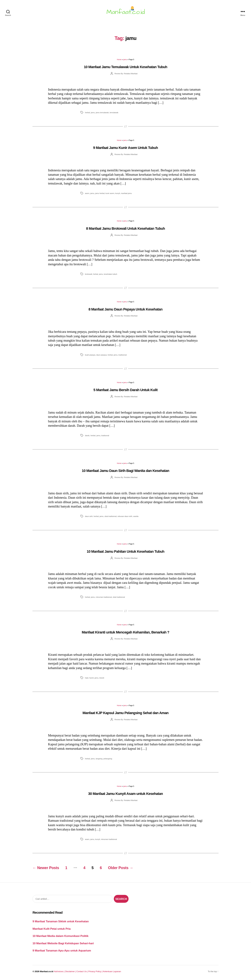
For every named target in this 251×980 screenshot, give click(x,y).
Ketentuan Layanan (112, 971)
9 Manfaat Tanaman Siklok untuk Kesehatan (61, 921)
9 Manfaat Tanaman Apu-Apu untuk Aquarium (62, 951)
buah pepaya (90, 355)
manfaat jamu (126, 193)
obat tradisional (110, 516)
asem (87, 193)
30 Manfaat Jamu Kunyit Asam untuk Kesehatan (125, 794)
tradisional (123, 355)
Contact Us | (82, 971)
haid (87, 678)
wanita (136, 516)
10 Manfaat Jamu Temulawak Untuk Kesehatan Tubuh (126, 67)
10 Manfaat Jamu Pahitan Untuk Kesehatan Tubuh (126, 551)
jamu (125, 59)
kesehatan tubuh (111, 274)
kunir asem (110, 193)
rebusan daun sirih (125, 516)
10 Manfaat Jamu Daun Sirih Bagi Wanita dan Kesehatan (125, 471)
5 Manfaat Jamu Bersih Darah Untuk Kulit (125, 390)
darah (87, 435)
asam (87, 839)
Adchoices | (59, 971)
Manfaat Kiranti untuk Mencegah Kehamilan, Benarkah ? (126, 632)
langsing (99, 759)
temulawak (114, 112)
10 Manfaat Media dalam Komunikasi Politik (60, 936)
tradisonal (105, 435)
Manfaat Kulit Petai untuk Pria (52, 929)
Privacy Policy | (96, 971)
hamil (91, 678)
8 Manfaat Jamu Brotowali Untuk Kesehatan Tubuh (125, 228)
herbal (87, 112)
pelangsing (108, 759)
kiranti (102, 678)
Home (119, 59)
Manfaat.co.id (47, 971)
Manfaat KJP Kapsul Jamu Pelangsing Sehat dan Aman (125, 713)
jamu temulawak (102, 112)
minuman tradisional (104, 597)
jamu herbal (100, 193)
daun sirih (89, 516)
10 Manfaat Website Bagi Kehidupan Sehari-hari (63, 943)
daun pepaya (101, 355)
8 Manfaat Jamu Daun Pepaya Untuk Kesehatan (125, 309)
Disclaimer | (71, 971)
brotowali (88, 274)
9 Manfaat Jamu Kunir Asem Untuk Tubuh (126, 148)
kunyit (118, 193)
